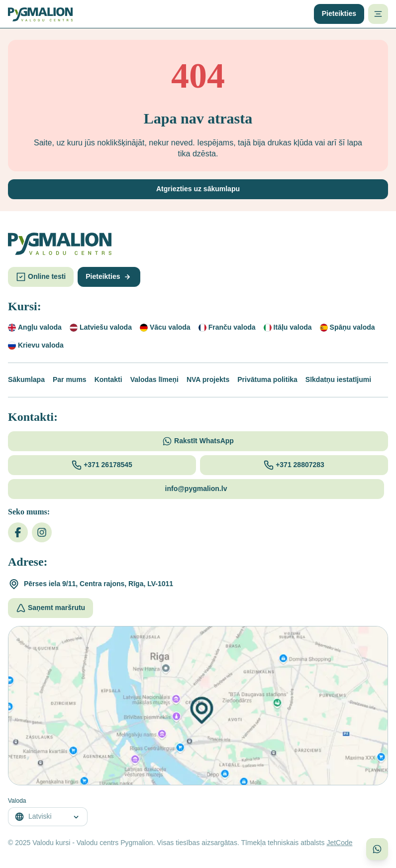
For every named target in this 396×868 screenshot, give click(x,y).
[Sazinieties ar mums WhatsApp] (377, 849)
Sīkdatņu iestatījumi (338, 379)
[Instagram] (42, 532)
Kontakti (108, 379)
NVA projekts (208, 379)
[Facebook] (18, 532)
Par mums (70, 379)
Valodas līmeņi (154, 379)
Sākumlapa (26, 379)
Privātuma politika (267, 379)
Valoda (17, 801)
